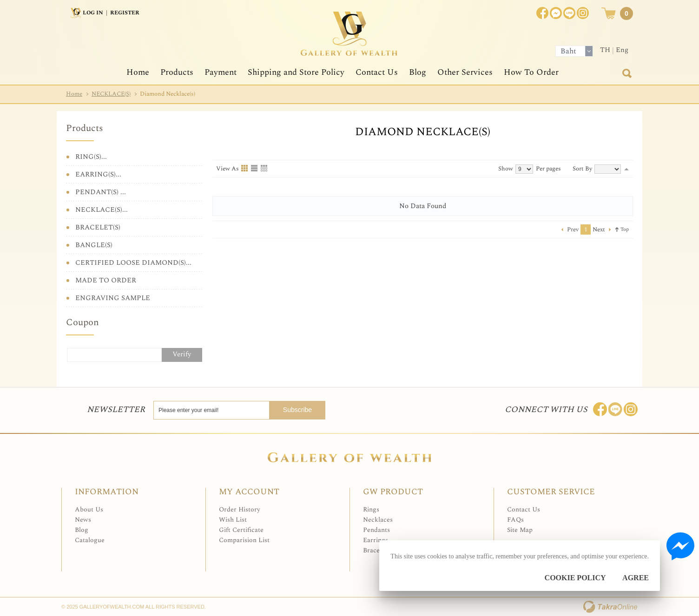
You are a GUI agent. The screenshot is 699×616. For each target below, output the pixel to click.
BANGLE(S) (94, 245)
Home (138, 72)
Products (177, 72)
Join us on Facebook (556, 13)
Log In (93, 13)
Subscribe (297, 410)
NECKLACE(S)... (102, 210)
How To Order (531, 72)
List (255, 169)
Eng (622, 50)
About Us (89, 509)
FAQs (515, 520)
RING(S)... (91, 157)
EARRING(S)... (98, 174)
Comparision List (244, 540)
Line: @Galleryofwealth (615, 409)
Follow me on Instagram (631, 409)
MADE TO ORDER (106, 280)
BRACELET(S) (98, 227)
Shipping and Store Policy (296, 72)
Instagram (583, 13)
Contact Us (377, 72)
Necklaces (378, 520)
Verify (182, 354)
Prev (573, 229)
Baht (568, 51)
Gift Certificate (241, 530)
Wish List (233, 520)
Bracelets (376, 550)
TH (605, 50)
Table (264, 169)
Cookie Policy (575, 578)
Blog (418, 72)
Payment (221, 72)
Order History (240, 509)
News (83, 520)
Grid (245, 169)
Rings (371, 509)
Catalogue (90, 540)
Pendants (376, 530)
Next (599, 229)
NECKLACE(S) (111, 94)
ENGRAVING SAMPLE (113, 298)
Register (125, 13)
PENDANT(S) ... (101, 192)
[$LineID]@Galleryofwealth (569, 13)
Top (625, 229)
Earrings (376, 540)
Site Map (520, 530)
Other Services (465, 72)
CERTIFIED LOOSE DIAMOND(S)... (133, 263)
